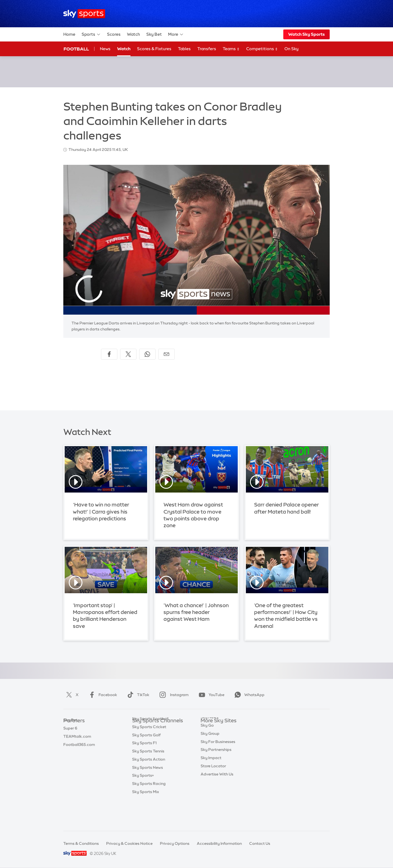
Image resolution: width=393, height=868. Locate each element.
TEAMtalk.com (77, 745)
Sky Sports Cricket (149, 753)
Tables (184, 49)
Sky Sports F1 (144, 769)
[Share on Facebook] (109, 354)
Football (76, 49)
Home (69, 34)
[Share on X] (128, 354)
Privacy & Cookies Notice (129, 843)
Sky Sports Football (150, 745)
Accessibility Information (219, 843)
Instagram (173, 695)
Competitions (262, 49)
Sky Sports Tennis (148, 778)
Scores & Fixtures (154, 49)
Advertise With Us (217, 794)
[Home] (84, 14)
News (105, 49)
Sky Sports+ (143, 802)
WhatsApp (248, 695)
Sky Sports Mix (146, 818)
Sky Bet (154, 34)
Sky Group (210, 753)
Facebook (102, 695)
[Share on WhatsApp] (147, 354)
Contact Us (260, 843)
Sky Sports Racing (149, 810)
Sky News (209, 737)
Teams (231, 49)
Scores (114, 34)
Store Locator (213, 786)
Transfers (207, 49)
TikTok (137, 695)
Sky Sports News (148, 794)
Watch (133, 34)
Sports (91, 34)
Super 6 (70, 737)
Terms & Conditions (81, 843)
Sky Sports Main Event (152, 729)
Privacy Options (175, 843)
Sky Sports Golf (146, 762)
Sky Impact (211, 778)
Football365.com (79, 753)
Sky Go (207, 745)
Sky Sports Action (149, 786)
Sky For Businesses (218, 762)
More (176, 34)
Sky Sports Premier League (157, 737)
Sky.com (209, 729)
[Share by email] (166, 354)
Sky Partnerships (216, 769)
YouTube (210, 695)
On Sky (291, 49)
